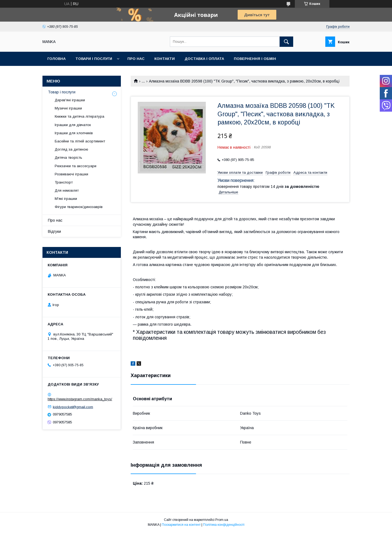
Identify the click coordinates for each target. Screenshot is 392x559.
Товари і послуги (94, 59)
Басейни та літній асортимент (80, 141)
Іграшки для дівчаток (73, 125)
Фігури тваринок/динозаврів (79, 207)
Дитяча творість (68, 158)
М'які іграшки (66, 199)
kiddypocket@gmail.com (73, 407)
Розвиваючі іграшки (71, 174)
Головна (56, 59)
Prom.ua (222, 520)
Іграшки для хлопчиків (74, 133)
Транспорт (64, 182)
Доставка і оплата (204, 59)
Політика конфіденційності (224, 525)
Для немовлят (67, 190)
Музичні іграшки (68, 108)
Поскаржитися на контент (181, 525)
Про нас (136, 59)
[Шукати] (286, 42)
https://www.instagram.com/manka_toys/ (80, 399)
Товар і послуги (62, 92)
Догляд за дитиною (71, 149)
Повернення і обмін (255, 59)
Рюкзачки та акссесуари (76, 166)
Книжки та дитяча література (79, 116)
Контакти (165, 59)
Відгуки (54, 231)
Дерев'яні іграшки (70, 100)
